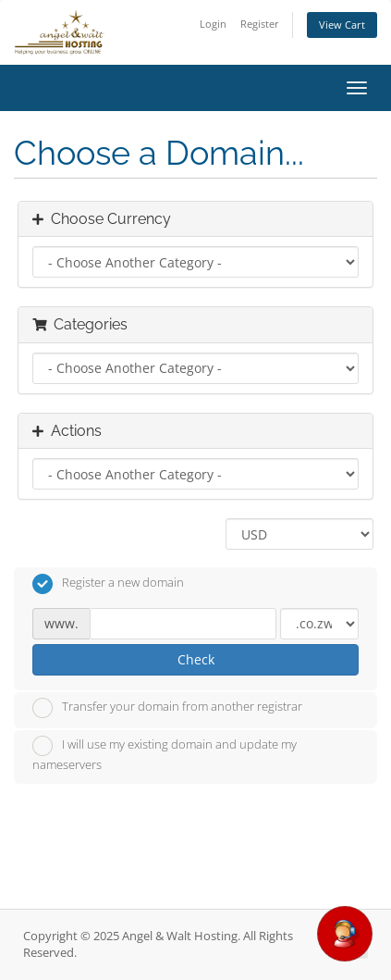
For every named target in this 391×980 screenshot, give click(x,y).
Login (213, 24)
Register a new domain (108, 584)
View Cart (342, 25)
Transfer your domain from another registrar (167, 708)
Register (260, 24)
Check (196, 659)
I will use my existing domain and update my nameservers (165, 754)
